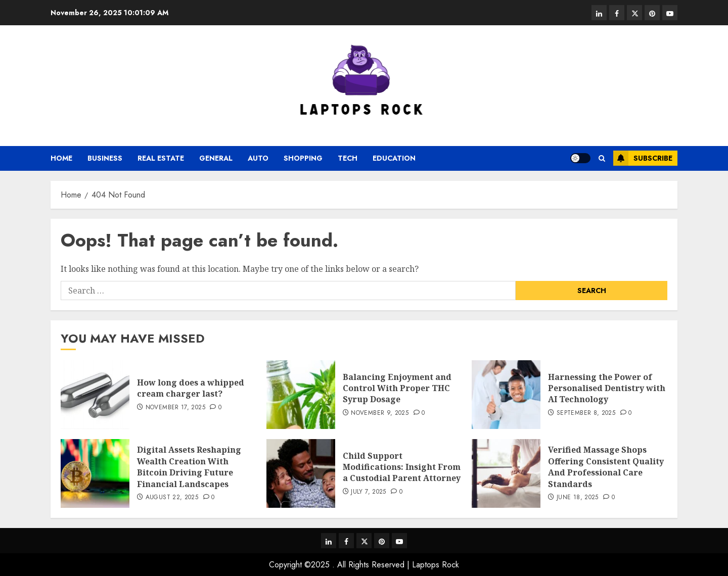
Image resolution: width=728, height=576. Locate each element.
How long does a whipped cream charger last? (191, 388)
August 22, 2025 (172, 498)
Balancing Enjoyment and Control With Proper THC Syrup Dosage (397, 388)
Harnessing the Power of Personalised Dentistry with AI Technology (607, 388)
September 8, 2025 (586, 413)
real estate (161, 158)
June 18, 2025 (578, 498)
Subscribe (643, 158)
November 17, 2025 (175, 408)
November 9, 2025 (380, 413)
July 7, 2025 (368, 492)
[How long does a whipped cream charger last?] (95, 395)
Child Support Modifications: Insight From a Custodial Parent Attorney (402, 467)
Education (394, 158)
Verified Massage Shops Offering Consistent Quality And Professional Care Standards (606, 467)
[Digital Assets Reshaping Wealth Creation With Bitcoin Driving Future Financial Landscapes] (95, 473)
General (216, 158)
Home (61, 158)
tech (348, 158)
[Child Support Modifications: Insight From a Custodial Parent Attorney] (301, 473)
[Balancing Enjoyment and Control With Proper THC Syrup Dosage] (301, 395)
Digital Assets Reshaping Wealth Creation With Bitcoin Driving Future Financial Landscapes (189, 467)
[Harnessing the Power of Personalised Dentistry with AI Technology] (506, 395)
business (105, 158)
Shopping (303, 158)
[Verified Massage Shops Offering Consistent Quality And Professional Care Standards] (506, 473)
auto (258, 158)
